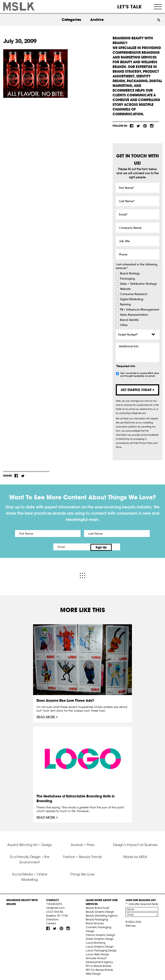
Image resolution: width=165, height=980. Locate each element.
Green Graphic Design (100, 938)
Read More (46, 716)
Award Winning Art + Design (30, 844)
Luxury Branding (95, 942)
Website (125, 289)
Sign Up (118, 547)
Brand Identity (129, 320)
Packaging (128, 279)
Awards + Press (82, 844)
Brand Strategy (130, 274)
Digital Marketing (132, 299)
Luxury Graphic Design (100, 945)
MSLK (19, 7)
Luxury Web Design (97, 953)
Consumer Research (134, 294)
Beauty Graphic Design (100, 911)
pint (145, 126)
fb (132, 126)
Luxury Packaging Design (101, 949)
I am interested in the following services (137, 266)
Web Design (93, 973)
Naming (125, 305)
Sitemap (131, 925)
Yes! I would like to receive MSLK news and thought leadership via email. (140, 375)
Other (124, 325)
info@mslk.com (55, 907)
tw (138, 126)
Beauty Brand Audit (97, 907)
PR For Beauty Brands (99, 965)
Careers (51, 922)
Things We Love (82, 873)
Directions (52, 918)
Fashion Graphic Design (100, 934)
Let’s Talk (130, 7)
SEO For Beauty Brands (99, 969)
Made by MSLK (135, 856)
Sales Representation (134, 315)
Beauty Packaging (97, 918)
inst (152, 126)
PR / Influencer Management (140, 310)
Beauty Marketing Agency (102, 915)
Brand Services (95, 922)
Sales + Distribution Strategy (138, 284)
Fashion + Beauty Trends (82, 856)
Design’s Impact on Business (135, 844)
